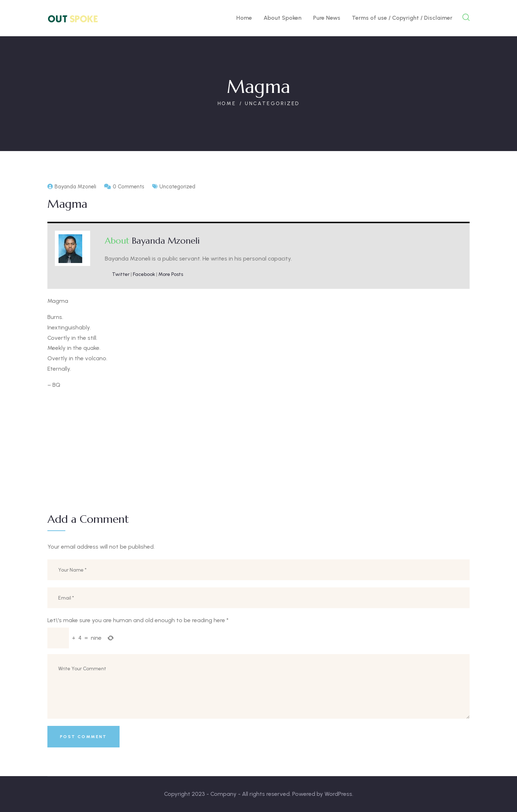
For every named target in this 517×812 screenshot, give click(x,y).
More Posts (171, 274)
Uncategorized (272, 104)
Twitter (121, 274)
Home (227, 104)
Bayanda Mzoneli (166, 241)
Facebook (144, 274)
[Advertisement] (258, 446)
